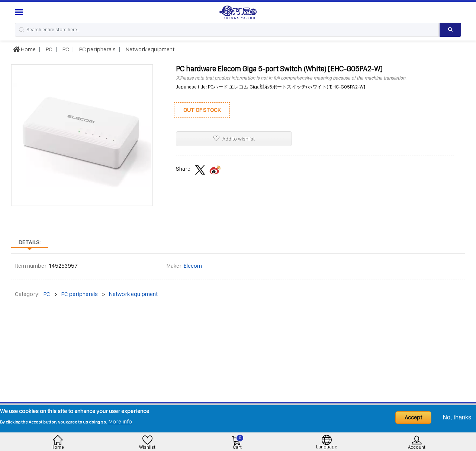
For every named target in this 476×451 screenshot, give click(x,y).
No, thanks (457, 417)
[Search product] (450, 30)
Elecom (193, 266)
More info (120, 421)
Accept (413, 417)
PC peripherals (97, 49)
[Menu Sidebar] (20, 12)
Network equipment (149, 49)
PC (49, 49)
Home (24, 49)
